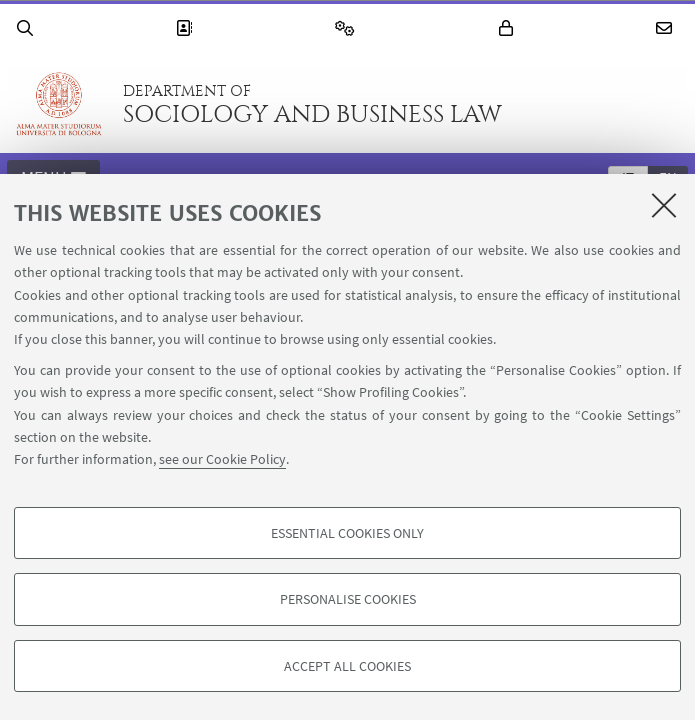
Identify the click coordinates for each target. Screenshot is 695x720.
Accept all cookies (347, 666)
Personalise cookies (348, 599)
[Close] (664, 205)
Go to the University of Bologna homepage (59, 104)
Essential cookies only (347, 533)
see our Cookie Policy (222, 459)
